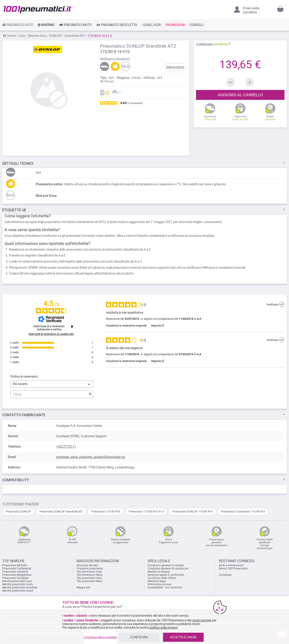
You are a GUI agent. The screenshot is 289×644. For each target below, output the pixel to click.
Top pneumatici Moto (90, 581)
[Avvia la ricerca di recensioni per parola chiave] (90, 394)
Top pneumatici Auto (89, 578)
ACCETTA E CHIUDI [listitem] (183, 637)
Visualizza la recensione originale (126, 326)
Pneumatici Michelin (15, 565)
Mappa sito (83, 588)
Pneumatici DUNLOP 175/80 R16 (192, 512)
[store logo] (37, 9)
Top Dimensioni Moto (90, 575)
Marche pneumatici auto (17, 581)
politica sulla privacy (163, 628)
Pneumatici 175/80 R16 (106, 512)
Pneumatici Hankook (15, 572)
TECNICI (18, 163)
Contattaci (225, 575)
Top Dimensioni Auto (89, 572)
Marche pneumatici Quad (18, 591)
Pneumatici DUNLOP (19, 512)
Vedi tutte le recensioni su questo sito (51, 334)
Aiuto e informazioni (231, 565)
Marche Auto (38, 36)
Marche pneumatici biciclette (20, 588)
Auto (22, 36)
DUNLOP (56, 36)
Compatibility (16, 480)
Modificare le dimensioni (115, 59)
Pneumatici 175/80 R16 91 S (146, 512)
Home (12, 36)
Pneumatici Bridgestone (17, 575)
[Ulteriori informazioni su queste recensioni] (72, 327)
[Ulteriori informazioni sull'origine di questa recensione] (282, 304)
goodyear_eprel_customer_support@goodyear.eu (91, 457)
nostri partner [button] (202, 620)
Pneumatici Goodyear (15, 578)
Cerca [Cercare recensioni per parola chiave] (50, 394)
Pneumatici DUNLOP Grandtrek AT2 (61, 512)
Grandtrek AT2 (75, 36)
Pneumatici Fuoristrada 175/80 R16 (243, 512)
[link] (18, 25)
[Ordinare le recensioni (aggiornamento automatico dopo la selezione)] (52, 384)
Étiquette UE (14, 210)
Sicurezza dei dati (87, 565)
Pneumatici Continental (17, 569)
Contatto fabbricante (24, 415)
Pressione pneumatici (90, 569)
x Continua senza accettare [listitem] (100, 637)
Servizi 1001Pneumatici (233, 569)
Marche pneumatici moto (18, 584)
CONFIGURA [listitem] (139, 637)
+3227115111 (66, 447)
